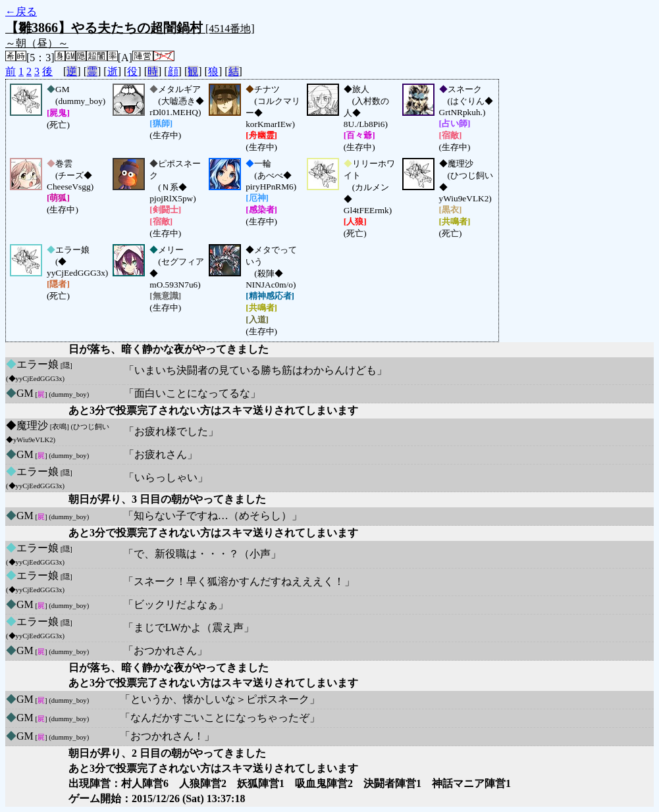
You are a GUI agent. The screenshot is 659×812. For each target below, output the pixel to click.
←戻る (21, 12)
